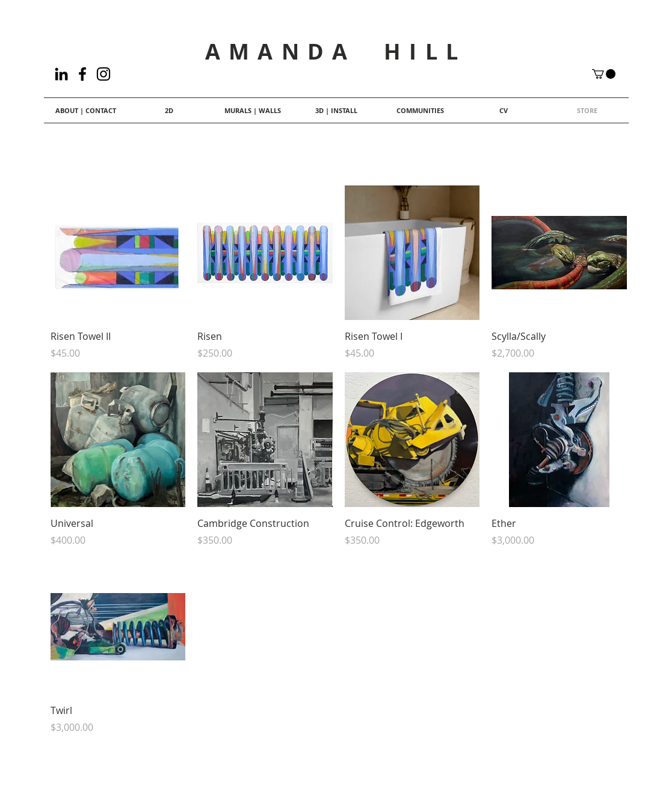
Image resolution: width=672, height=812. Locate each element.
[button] (604, 74)
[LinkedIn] (61, 74)
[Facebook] (82, 74)
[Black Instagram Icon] (103, 74)
